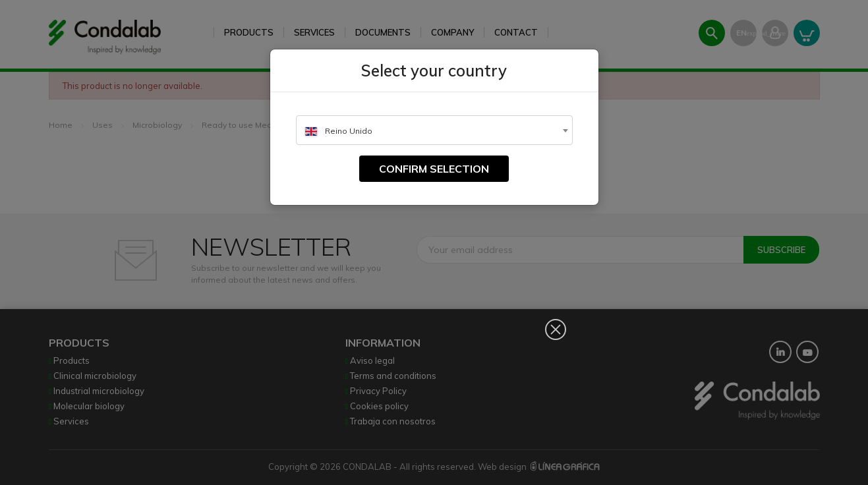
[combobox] (434, 130)
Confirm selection (434, 169)
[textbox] (434, 131)
